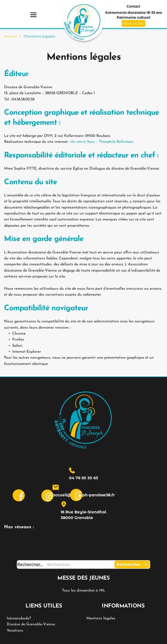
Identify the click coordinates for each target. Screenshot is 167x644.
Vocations (15, 631)
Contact (133, 6)
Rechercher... (30, 564)
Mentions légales (101, 618)
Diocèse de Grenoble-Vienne (31, 624)
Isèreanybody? (19, 618)
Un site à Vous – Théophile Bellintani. (102, 142)
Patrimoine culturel (133, 17)
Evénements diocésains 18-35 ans (134, 13)
